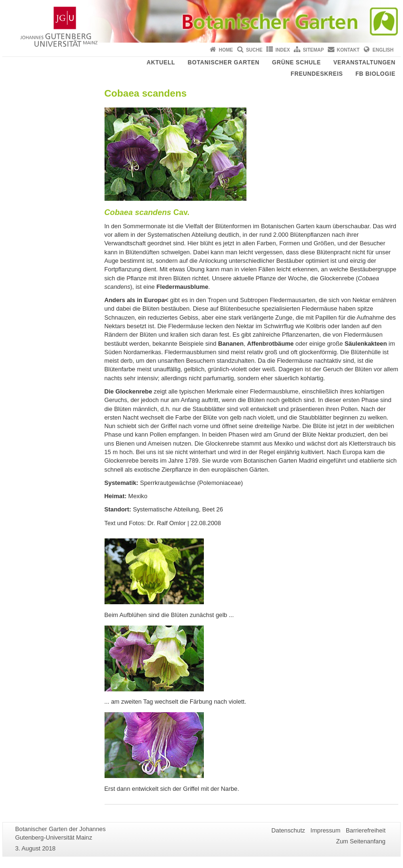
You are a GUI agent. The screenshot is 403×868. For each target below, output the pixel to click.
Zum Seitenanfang (361, 841)
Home (226, 50)
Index (283, 50)
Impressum (325, 830)
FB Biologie (375, 74)
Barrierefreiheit (366, 830)
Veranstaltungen (364, 63)
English (383, 50)
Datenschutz (288, 830)
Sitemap (313, 50)
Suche (254, 50)
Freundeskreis (316, 74)
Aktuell (161, 63)
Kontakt (348, 50)
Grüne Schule (296, 63)
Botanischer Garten (224, 63)
